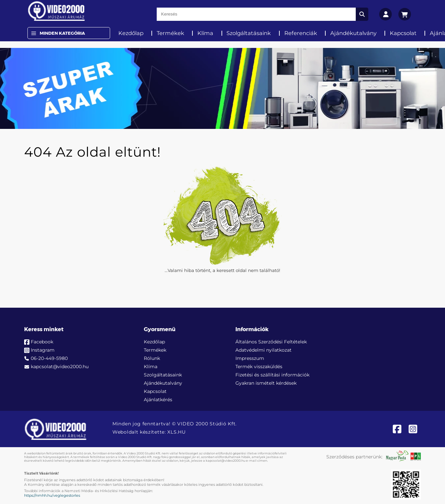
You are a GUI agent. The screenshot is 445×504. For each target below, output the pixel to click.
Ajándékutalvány (353, 33)
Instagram (43, 350)
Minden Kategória (62, 33)
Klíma (205, 33)
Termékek (170, 33)
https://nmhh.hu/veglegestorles (52, 495)
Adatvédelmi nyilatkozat (263, 350)
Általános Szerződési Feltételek (271, 342)
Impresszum (250, 358)
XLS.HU (176, 432)
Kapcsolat (403, 33)
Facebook (42, 342)
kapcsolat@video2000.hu (60, 367)
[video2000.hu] (56, 11)
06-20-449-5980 (49, 358)
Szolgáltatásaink (249, 33)
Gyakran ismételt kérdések (266, 383)
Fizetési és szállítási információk (272, 375)
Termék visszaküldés (259, 367)
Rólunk (152, 358)
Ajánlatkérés (158, 400)
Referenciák (301, 33)
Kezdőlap (131, 33)
